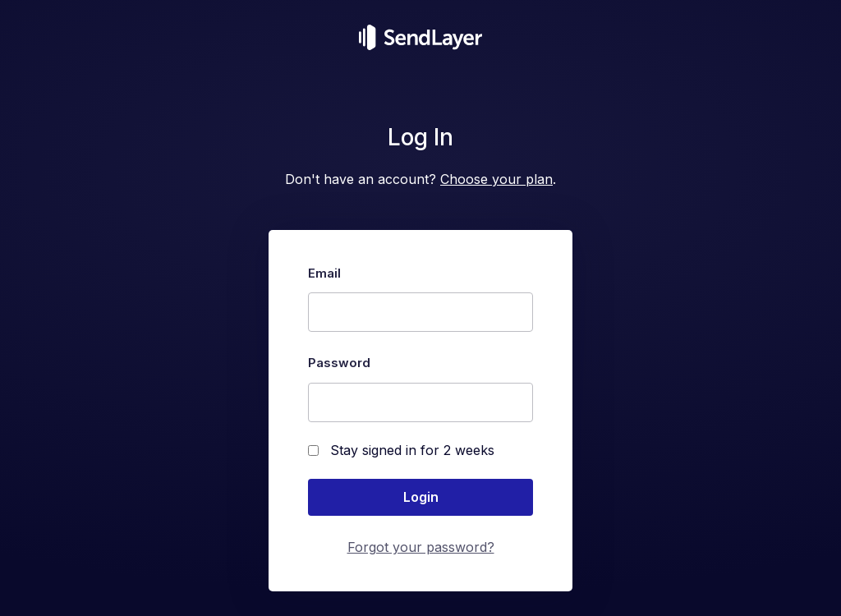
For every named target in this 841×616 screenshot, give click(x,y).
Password (339, 363)
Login (421, 497)
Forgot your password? (421, 547)
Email (324, 273)
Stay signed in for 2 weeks (401, 451)
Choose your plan (496, 179)
